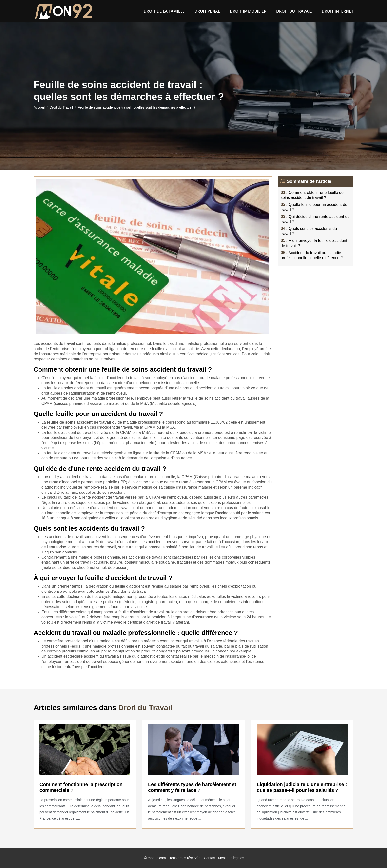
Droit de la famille (164, 11)
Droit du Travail (294, 11)
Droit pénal (207, 11)
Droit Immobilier (248, 11)
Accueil (39, 107)
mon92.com (157, 858)
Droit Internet (338, 11)
